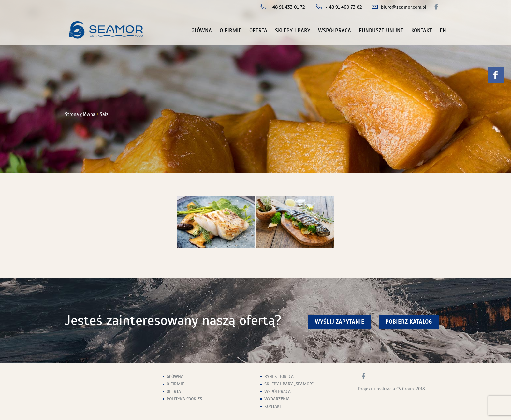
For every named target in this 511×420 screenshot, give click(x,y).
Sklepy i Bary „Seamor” (289, 384)
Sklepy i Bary (293, 30)
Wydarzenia (277, 399)
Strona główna (80, 114)
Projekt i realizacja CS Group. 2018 (392, 389)
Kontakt (422, 30)
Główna (202, 30)
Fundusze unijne (381, 30)
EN (443, 30)
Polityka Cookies (184, 399)
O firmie (231, 30)
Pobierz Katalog (409, 322)
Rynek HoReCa (279, 377)
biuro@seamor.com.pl (404, 7)
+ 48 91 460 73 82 (344, 7)
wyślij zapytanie (340, 322)
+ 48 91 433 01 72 (287, 7)
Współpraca (335, 30)
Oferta (258, 30)
